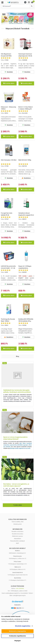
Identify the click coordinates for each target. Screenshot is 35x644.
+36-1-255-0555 (20, 588)
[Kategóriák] (2, 2)
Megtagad (17, 641)
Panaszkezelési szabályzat (17, 541)
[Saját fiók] (29, 2)
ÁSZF (17, 543)
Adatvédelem (17, 539)
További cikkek (18, 505)
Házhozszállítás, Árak (17, 522)
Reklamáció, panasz (17, 536)
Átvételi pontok (18, 524)
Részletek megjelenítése (23, 626)
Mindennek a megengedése (17, 631)
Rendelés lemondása (18, 534)
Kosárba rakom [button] (9, 83)
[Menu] (25, 2)
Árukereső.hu (17, 605)
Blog (5, 363)
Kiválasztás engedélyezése (17, 636)
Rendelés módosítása (17, 531)
